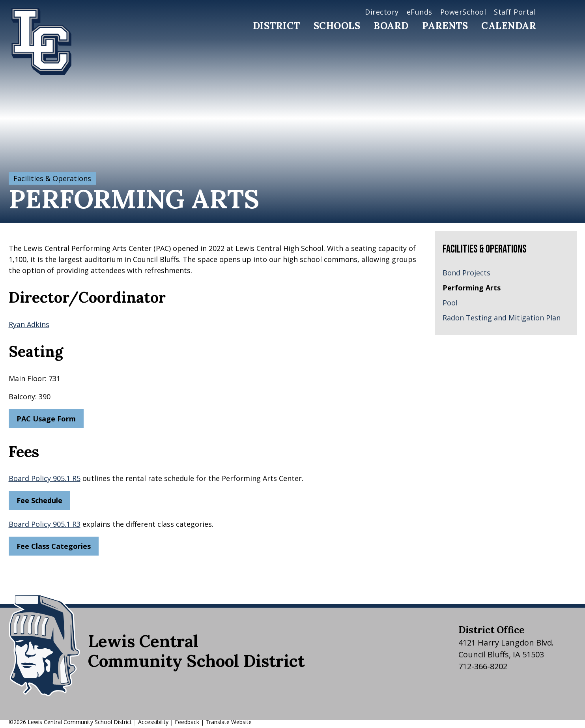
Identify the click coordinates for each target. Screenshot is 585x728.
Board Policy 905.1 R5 (45, 478)
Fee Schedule (39, 500)
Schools (337, 26)
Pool (450, 303)
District (277, 26)
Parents (445, 26)
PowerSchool (463, 12)
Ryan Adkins (29, 324)
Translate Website (229, 722)
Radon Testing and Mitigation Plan (502, 318)
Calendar (509, 26)
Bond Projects (466, 273)
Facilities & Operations (52, 178)
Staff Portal (515, 12)
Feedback (187, 722)
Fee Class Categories (54, 546)
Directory (382, 12)
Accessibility (153, 722)
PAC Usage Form (46, 419)
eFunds (420, 12)
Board (391, 26)
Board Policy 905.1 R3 (45, 524)
